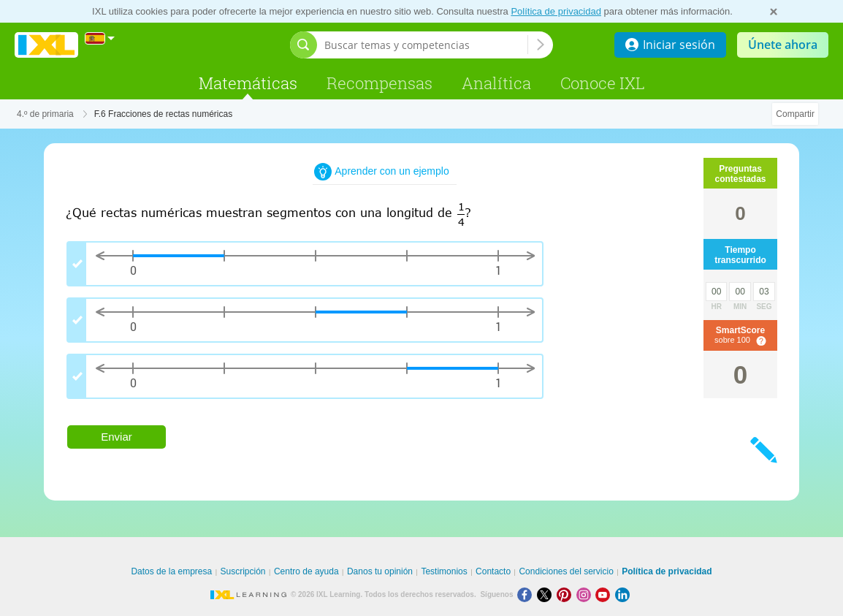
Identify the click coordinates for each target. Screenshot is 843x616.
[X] (547, 594)
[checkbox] (305, 264)
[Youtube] (605, 594)
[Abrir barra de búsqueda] (304, 45)
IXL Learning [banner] (46, 45)
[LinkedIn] (624, 594)
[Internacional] (100, 38)
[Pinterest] (567, 594)
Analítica (496, 83)
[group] (343, 326)
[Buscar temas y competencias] (426, 45)
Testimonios (444, 571)
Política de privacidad (556, 11)
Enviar (117, 437)
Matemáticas (248, 83)
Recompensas (379, 83)
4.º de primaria (45, 114)
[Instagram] (586, 594)
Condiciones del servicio (566, 571)
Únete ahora (783, 45)
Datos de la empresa (171, 571)
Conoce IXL (603, 83)
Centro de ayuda (306, 571)
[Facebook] (527, 594)
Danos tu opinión (380, 571)
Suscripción (243, 571)
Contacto (493, 571)
